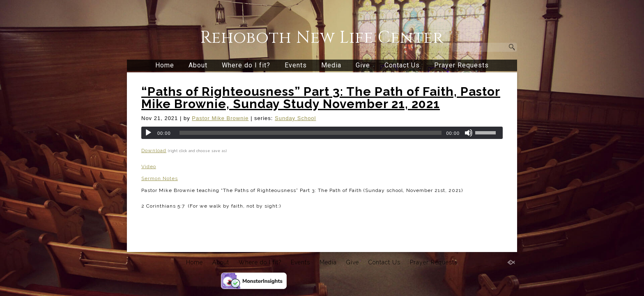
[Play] (148, 133)
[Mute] (469, 133)
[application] (322, 133)
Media (331, 65)
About (198, 65)
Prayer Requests (461, 65)
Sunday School (295, 118)
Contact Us (402, 65)
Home (165, 65)
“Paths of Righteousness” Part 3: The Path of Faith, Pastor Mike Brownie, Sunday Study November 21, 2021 (321, 98)
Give (363, 65)
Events (296, 65)
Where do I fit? (246, 65)
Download (154, 150)
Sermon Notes (160, 178)
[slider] (311, 133)
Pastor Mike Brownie (220, 118)
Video (149, 166)
